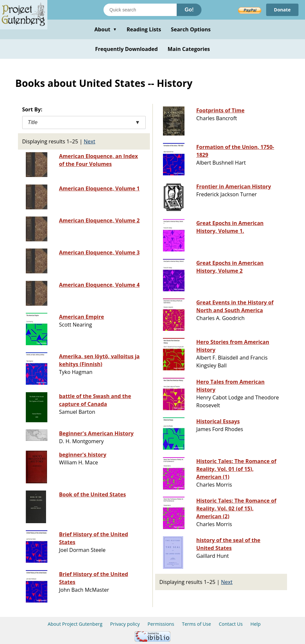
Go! (189, 10)
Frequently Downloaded (126, 49)
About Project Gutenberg (75, 624)
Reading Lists (144, 29)
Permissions (161, 624)
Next (89, 141)
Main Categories (189, 49)
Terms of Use (196, 624)
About (106, 29)
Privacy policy (125, 624)
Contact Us (231, 624)
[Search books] (140, 10)
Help (256, 624)
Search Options (191, 29)
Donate (282, 10)
